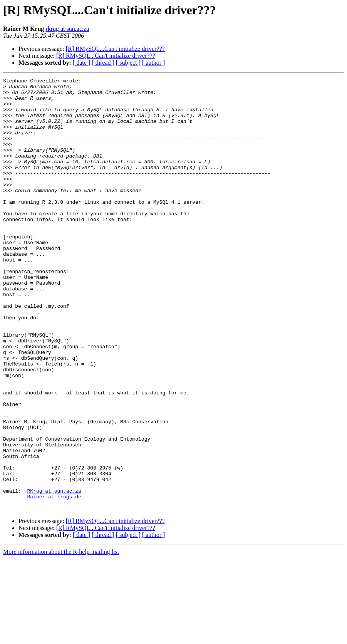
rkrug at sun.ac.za (67, 29)
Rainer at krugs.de (54, 581)
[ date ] (81, 63)
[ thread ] (103, 63)
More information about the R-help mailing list (61, 637)
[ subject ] (128, 63)
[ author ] (154, 63)
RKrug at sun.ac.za (54, 574)
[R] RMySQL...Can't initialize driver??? (115, 49)
